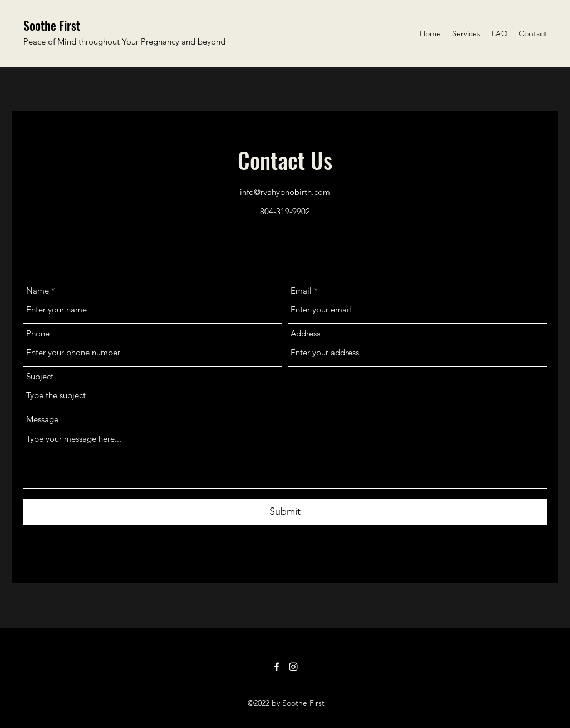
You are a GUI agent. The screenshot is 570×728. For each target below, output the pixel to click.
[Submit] (285, 512)
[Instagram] (293, 667)
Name (38, 290)
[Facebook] (277, 667)
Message (42, 419)
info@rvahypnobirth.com (285, 192)
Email (301, 290)
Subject (40, 376)
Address (305, 333)
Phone (38, 333)
